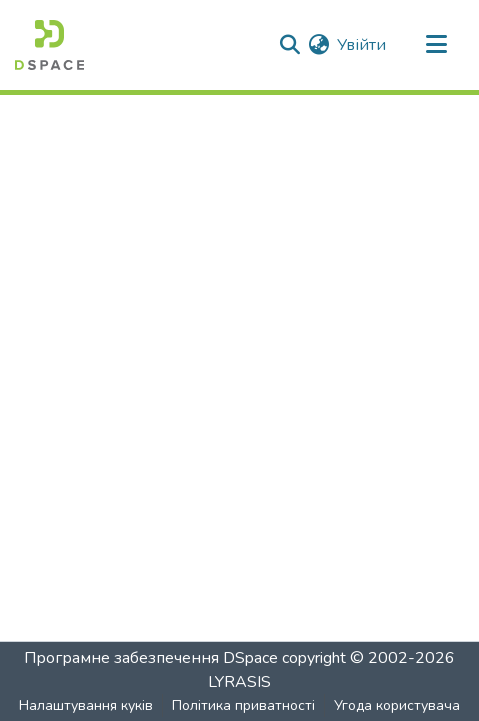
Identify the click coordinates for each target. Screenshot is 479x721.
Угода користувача (397, 705)
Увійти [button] (362, 45)
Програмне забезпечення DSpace (151, 658)
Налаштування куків (86, 705)
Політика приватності (243, 705)
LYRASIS (239, 682)
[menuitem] (318, 45)
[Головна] (49, 45)
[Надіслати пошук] (289, 45)
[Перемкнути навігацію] (436, 45)
